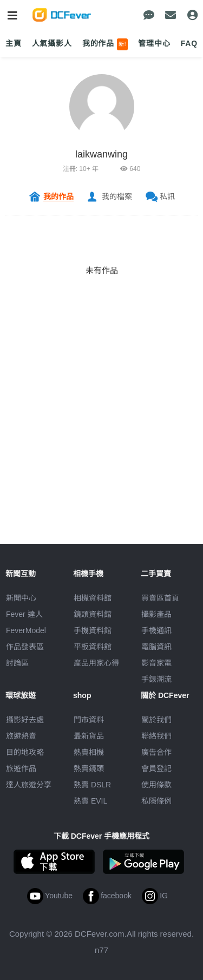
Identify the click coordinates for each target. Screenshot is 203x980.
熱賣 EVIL (90, 801)
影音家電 (156, 663)
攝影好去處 (25, 720)
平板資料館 (93, 647)
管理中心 (154, 43)
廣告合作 (156, 752)
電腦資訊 (156, 647)
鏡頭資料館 (93, 614)
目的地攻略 (25, 752)
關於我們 (156, 720)
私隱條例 (156, 801)
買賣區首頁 (160, 598)
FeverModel (26, 630)
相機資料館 (93, 598)
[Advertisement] (101, 442)
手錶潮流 (156, 679)
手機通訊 (156, 630)
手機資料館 (93, 630)
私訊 (167, 196)
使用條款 (156, 785)
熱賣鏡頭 (89, 768)
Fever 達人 (24, 614)
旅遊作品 (21, 768)
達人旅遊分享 (29, 785)
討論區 (17, 663)
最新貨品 (89, 736)
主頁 (14, 43)
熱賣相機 (89, 752)
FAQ (189, 43)
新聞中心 (21, 598)
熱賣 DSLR (92, 785)
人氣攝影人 (52, 43)
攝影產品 (156, 614)
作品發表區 (25, 647)
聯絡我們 (156, 736)
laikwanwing (101, 154)
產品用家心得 (96, 663)
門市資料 (89, 720)
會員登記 (156, 768)
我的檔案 (117, 196)
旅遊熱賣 (21, 736)
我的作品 (105, 44)
